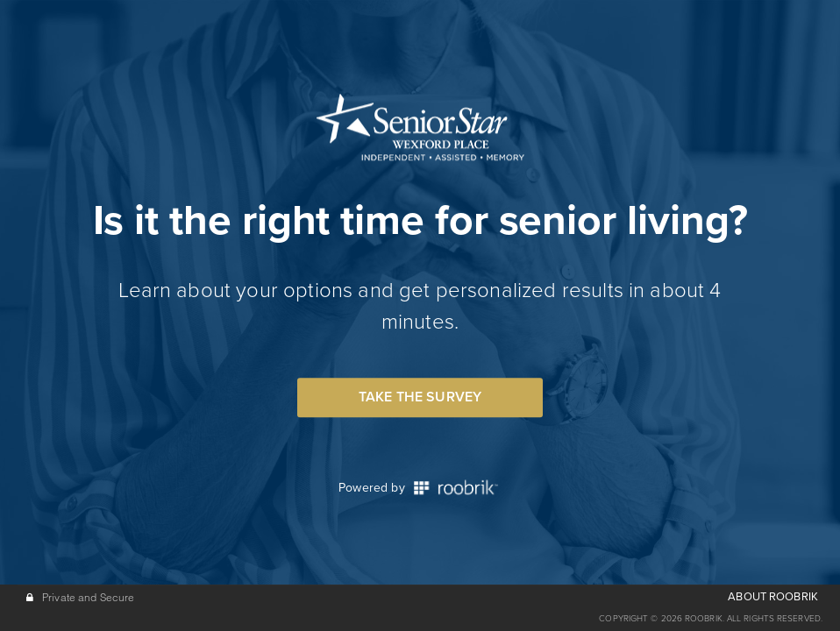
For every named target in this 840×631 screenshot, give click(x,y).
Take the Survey (420, 397)
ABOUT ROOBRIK (773, 597)
